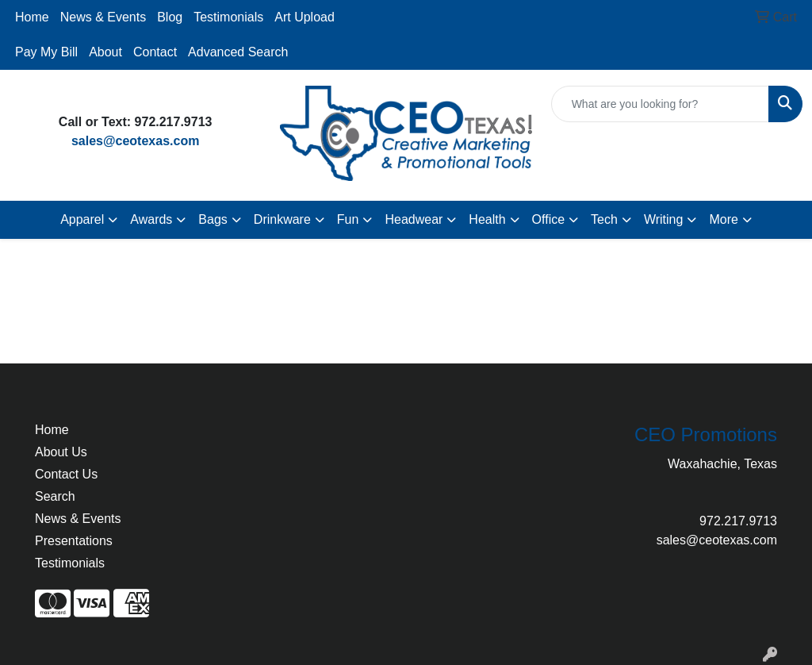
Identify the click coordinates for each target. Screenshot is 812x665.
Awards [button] (151, 219)
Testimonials (228, 17)
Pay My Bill (46, 52)
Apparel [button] (82, 219)
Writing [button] (664, 219)
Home (32, 17)
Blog (170, 17)
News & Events (103, 17)
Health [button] (487, 219)
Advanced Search (238, 52)
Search (55, 496)
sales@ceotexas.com (135, 141)
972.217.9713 (738, 521)
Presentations (74, 541)
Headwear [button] (414, 219)
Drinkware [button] (282, 219)
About (105, 52)
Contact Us (66, 474)
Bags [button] (213, 219)
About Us (61, 452)
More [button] (723, 219)
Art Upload (304, 17)
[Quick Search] (660, 104)
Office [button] (549, 219)
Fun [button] (348, 219)
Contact (155, 52)
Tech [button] (604, 219)
